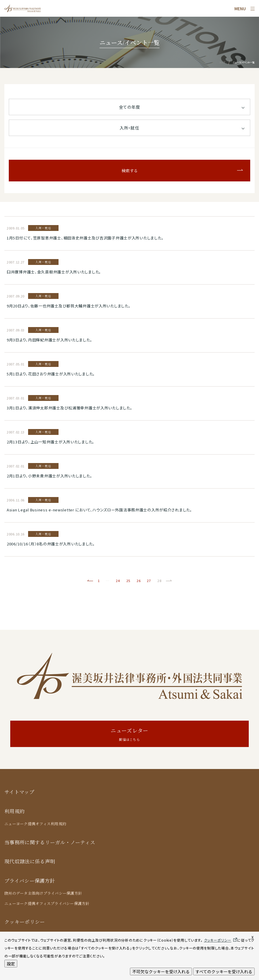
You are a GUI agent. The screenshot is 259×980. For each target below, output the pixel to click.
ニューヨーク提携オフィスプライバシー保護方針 (47, 903)
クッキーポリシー (25, 922)
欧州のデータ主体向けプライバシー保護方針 (43, 893)
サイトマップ (19, 792)
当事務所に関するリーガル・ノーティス (50, 842)
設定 (11, 964)
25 (128, 581)
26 (139, 581)
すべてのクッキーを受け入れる (224, 972)
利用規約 (14, 811)
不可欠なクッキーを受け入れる (161, 972)
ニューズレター (129, 735)
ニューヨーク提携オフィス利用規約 (35, 824)
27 (149, 581)
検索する (130, 171)
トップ (222, 62)
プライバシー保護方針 (30, 881)
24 (118, 581)
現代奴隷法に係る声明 (30, 861)
